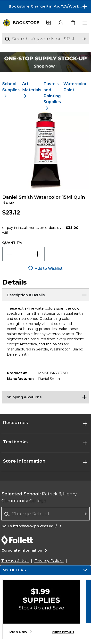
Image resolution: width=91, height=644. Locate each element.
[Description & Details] (45, 295)
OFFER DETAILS (63, 632)
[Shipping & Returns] (45, 397)
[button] (85, 23)
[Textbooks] (48, 23)
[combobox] (45, 514)
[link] (73, 23)
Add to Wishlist (49, 268)
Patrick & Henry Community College (39, 497)
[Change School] (45, 514)
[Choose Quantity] (24, 254)
